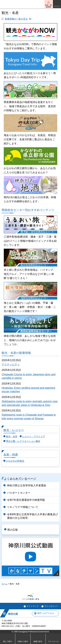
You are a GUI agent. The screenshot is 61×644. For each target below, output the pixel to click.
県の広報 (13, 530)
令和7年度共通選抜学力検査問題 (26, 500)
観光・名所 (12, 436)
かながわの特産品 (15, 461)
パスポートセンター (19, 493)
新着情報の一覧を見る (16, 19)
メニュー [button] (57, 6)
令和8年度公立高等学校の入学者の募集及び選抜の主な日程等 (32, 516)
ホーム (5, 584)
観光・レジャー (14, 430)
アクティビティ (11, 364)
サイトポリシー (51, 606)
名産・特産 (11, 454)
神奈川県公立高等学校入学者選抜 (27, 485)
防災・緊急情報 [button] (48, 6)
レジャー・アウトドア (34, 436)
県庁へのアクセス (46, 613)
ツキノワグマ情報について (23, 507)
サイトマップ (33, 606)
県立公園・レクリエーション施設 (23, 441)
